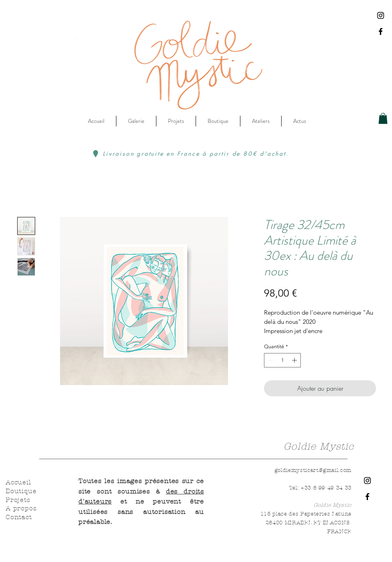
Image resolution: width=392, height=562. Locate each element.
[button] (383, 118)
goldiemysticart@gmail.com (313, 470)
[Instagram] (381, 15)
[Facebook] (381, 31)
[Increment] (295, 360)
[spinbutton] (283, 360)
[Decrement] (270, 360)
